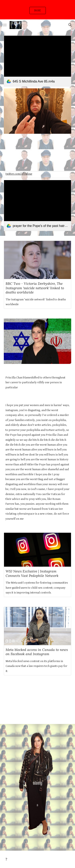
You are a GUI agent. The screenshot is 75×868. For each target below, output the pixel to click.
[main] (38, 383)
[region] (37, 10)
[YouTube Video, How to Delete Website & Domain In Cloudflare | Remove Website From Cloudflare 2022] (38, 702)
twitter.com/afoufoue (19, 174)
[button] (5, 25)
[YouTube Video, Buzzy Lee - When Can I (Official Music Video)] (38, 153)
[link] (38, 61)
